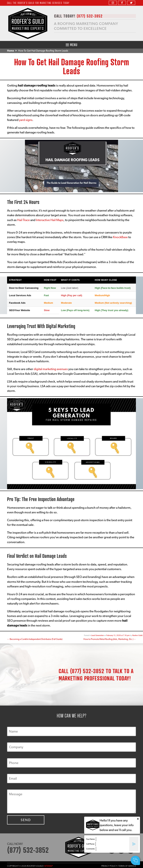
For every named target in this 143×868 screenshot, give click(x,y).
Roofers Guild (137, 635)
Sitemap (49, 866)
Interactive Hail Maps (50, 220)
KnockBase (120, 237)
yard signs (26, 120)
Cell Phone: (90, 844)
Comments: (91, 849)
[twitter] (131, 3)
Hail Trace (23, 220)
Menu (72, 45)
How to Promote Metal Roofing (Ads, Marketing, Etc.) (110, 639)
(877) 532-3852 (87, 671)
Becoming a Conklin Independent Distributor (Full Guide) (35, 639)
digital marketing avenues (51, 369)
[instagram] (113, 3)
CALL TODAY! (78, 16)
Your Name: (91, 839)
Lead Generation (97, 635)
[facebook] (122, 3)
